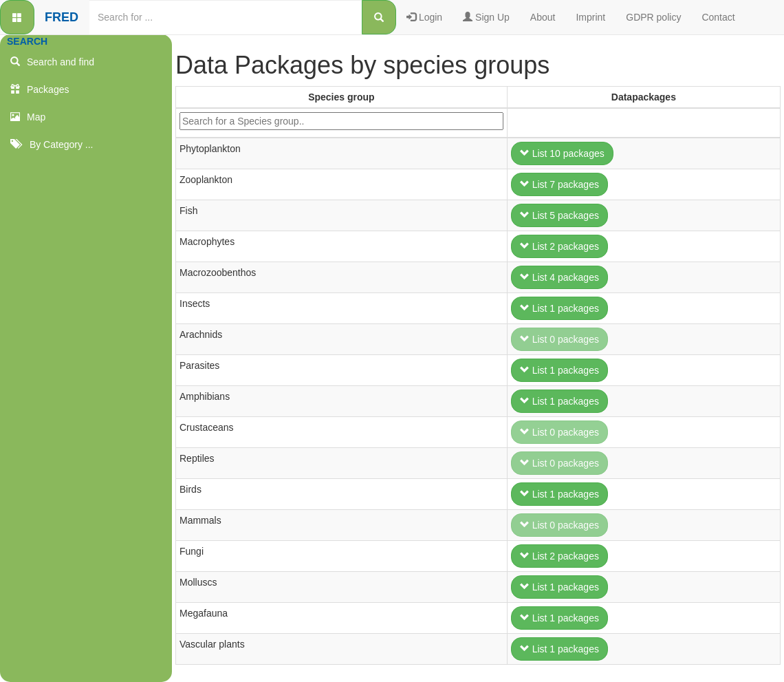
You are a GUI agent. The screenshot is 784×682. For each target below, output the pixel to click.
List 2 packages (559, 246)
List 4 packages (559, 277)
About (543, 17)
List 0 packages (559, 339)
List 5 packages (559, 215)
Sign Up (486, 17)
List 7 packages (559, 184)
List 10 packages (562, 153)
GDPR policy (653, 17)
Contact (718, 17)
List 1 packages (559, 308)
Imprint (590, 17)
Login (424, 17)
